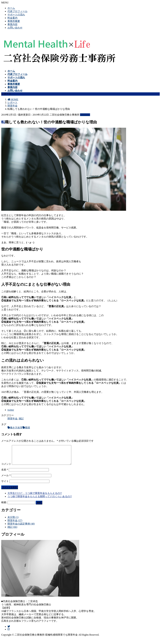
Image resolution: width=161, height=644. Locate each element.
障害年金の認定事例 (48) (21, 527)
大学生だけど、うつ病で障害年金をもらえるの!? (35, 497)
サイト (5, 485)
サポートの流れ (16, 15)
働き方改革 (16, 428)
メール (6, 479)
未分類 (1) (13, 521)
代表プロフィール (17, 11)
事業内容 (12, 24)
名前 (5, 473)
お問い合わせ (15, 28)
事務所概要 (14, 21)
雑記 (21, 419)
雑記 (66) (12, 531)
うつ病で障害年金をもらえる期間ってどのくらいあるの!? (40, 500)
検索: (4, 506)
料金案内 (12, 18)
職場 (27, 428)
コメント (6, 468)
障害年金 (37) (15, 524)
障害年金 (85, 115)
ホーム (11, 8)
